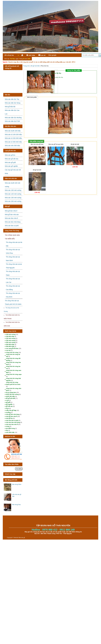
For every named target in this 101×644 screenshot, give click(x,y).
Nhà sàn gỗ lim (10, 155)
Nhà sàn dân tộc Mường (13, 118)
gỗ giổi (8, 402)
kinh (7, 408)
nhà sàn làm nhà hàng (13, 422)
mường (8, 412)
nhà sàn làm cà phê (12, 420)
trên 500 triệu (10, 432)
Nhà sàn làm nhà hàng (13, 222)
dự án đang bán (11, 392)
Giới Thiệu (30, 55)
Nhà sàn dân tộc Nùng (13, 103)
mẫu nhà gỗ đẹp (11, 410)
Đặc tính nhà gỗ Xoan (37, 144)
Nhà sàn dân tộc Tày (12, 99)
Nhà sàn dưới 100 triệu (13, 131)
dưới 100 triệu (10, 396)
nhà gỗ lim (9, 418)
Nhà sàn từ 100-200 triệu (13, 134)
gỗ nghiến (9, 404)
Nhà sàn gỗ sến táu (12, 159)
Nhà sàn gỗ (22, 538)
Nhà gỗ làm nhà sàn (12, 214)
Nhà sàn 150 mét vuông (13, 198)
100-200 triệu (10, 336)
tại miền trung (10, 428)
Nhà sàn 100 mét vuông (13, 190)
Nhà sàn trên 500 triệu (12, 145)
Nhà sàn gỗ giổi (10, 162)
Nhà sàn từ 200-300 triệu (13, 138)
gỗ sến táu (9, 406)
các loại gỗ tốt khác (12, 348)
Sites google (52, 55)
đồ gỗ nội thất (10, 398)
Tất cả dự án (9, 55)
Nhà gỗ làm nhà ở (11, 211)
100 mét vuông (11, 334)
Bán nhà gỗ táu (16, 505)
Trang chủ (26, 66)
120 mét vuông (11, 338)
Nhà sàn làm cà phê (12, 226)
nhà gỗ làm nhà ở (11, 416)
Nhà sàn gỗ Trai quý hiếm (56, 144)
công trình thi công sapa (14, 374)
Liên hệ (42, 55)
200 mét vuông (11, 342)
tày (7, 430)
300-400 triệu (10, 346)
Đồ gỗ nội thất (75, 144)
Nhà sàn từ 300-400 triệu (13, 142)
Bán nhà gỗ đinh (17, 484)
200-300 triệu (10, 344)
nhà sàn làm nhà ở (12, 424)
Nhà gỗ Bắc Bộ (10, 107)
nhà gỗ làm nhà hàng (13, 414)
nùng (8, 426)
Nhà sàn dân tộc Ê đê (12, 121)
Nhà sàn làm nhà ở (11, 218)
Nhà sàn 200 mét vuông (13, 201)
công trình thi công (12, 352)
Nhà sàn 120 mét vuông (13, 194)
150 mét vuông (11, 340)
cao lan (8, 350)
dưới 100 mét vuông (12, 394)
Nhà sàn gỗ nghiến (11, 166)
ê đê (7, 400)
